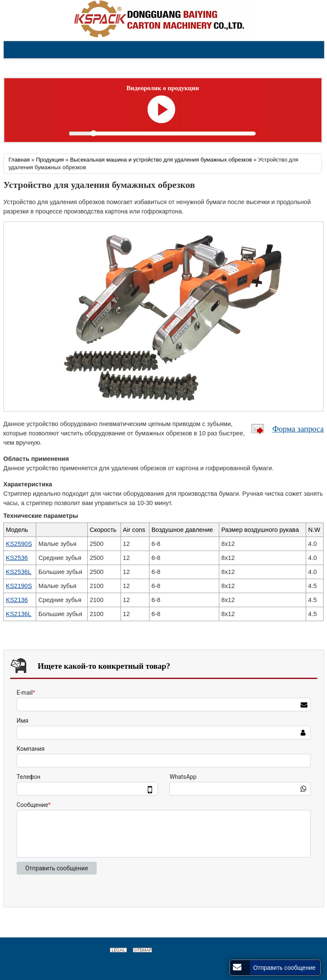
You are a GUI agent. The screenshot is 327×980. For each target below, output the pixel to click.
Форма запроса (298, 429)
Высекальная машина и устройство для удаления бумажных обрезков (161, 160)
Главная (19, 160)
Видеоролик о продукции (163, 88)
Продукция (50, 160)
